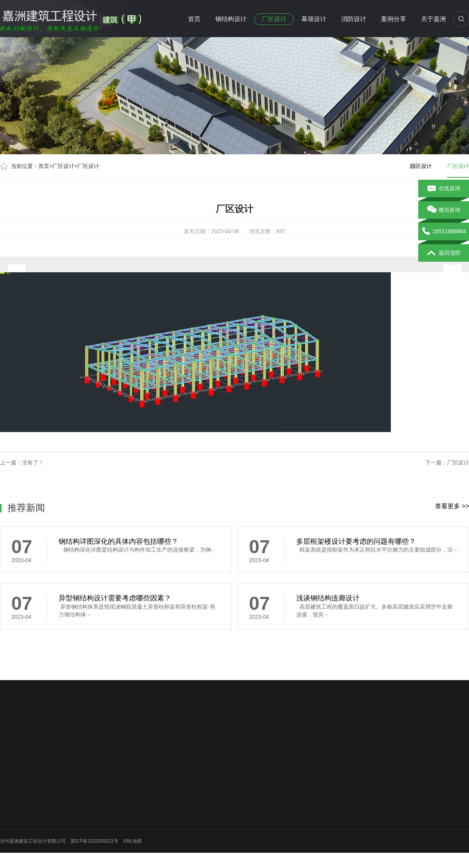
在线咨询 (444, 189)
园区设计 (421, 166)
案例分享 (394, 19)
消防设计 (354, 19)
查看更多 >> (452, 506)
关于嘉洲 (433, 19)
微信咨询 (444, 210)
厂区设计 (274, 19)
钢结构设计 (231, 19)
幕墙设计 (314, 19)
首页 (194, 19)
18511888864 (444, 232)
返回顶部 (444, 253)
